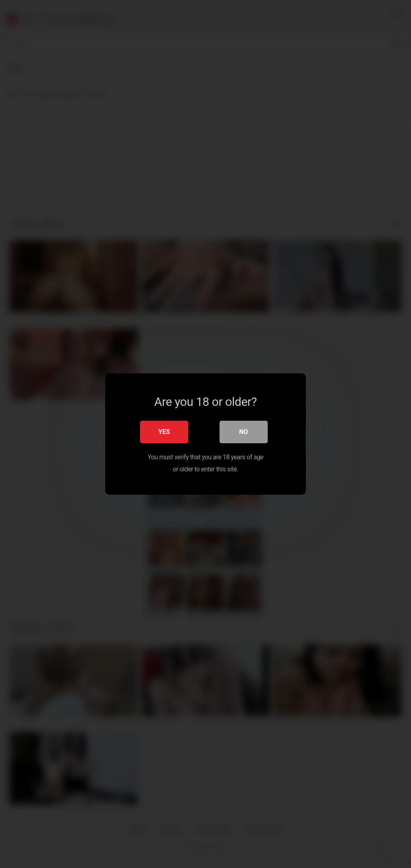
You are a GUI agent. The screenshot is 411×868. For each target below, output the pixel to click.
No (244, 432)
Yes (164, 432)
